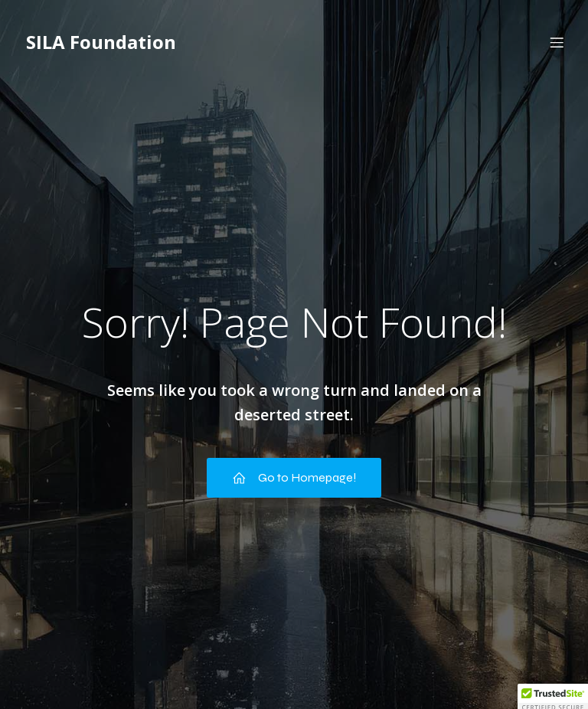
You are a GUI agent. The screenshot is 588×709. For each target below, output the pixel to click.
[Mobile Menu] (557, 42)
